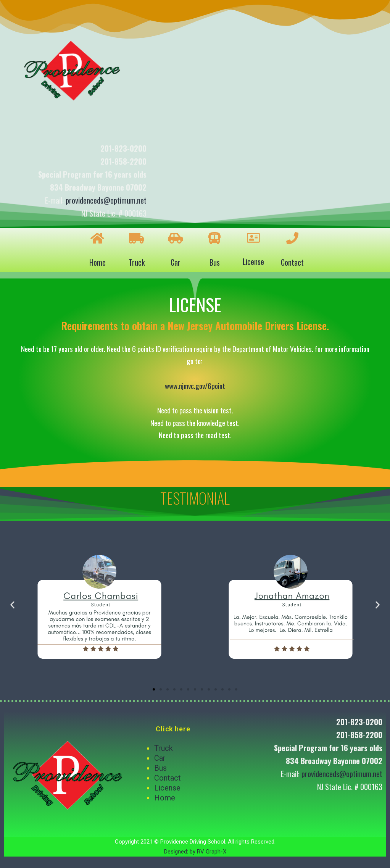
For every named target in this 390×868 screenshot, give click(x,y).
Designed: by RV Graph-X (195, 852)
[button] (154, 689)
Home (97, 262)
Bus (215, 262)
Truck (137, 262)
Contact (292, 262)
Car (176, 262)
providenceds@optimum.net (106, 210)
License (253, 261)
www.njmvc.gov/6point (195, 386)
